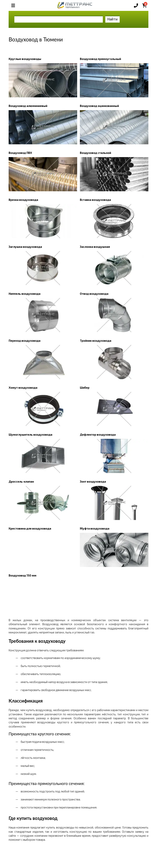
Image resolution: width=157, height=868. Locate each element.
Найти (112, 19)
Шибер (85, 388)
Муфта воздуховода (95, 528)
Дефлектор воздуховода (98, 434)
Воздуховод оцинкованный (99, 106)
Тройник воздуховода (96, 341)
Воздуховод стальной (95, 153)
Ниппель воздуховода (25, 294)
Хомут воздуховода (23, 388)
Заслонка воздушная (95, 247)
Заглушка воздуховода (25, 247)
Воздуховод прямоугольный (100, 59)
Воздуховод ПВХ (20, 153)
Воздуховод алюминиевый (28, 106)
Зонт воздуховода (93, 481)
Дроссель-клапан (21, 481)
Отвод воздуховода (94, 294)
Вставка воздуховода (95, 200)
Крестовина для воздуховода (30, 528)
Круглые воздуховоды (25, 59)
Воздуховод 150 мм (22, 575)
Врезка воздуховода (23, 200)
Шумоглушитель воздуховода (30, 434)
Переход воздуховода (25, 341)
